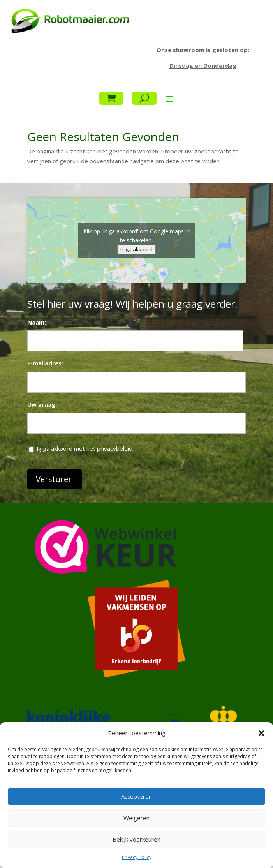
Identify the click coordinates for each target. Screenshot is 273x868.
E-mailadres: (45, 363)
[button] (261, 733)
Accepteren (136, 796)
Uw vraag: (42, 404)
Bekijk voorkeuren (136, 839)
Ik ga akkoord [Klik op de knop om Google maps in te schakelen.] (136, 249)
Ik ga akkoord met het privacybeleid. (85, 448)
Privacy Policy (137, 857)
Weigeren (136, 818)
